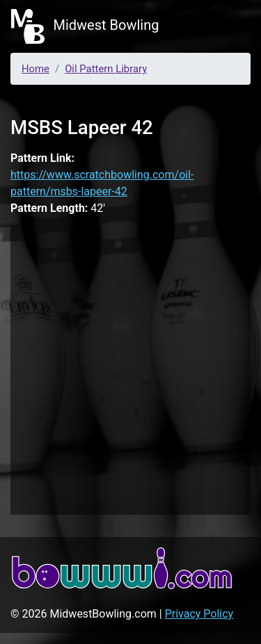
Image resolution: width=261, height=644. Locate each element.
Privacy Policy (199, 614)
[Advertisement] (130, 369)
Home (35, 69)
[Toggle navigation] (230, 26)
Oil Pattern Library (106, 69)
